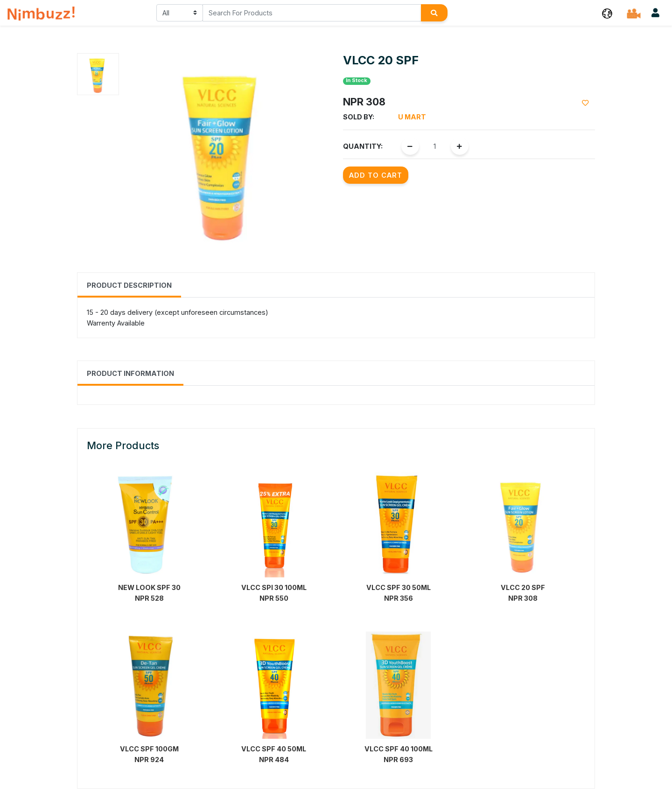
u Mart (412, 117)
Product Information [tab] (130, 373)
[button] (607, 13)
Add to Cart (376, 175)
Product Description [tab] (129, 285)
